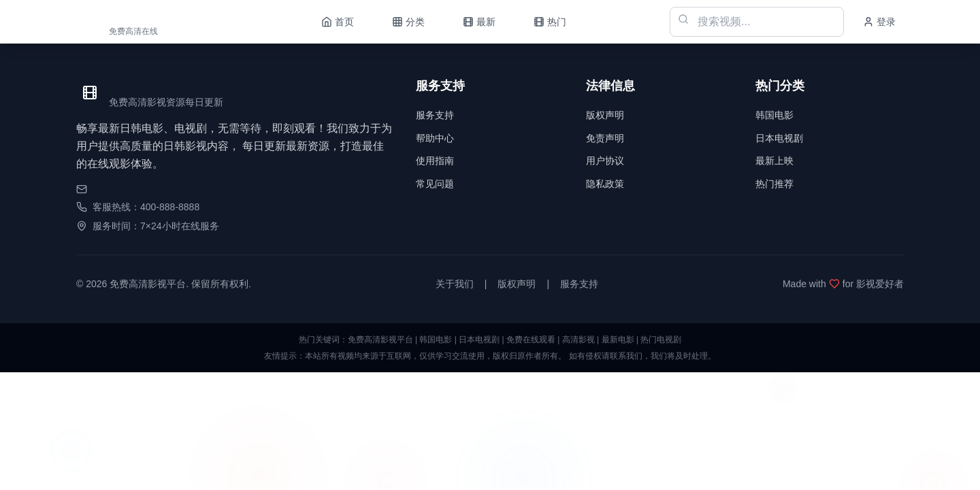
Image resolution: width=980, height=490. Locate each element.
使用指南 (435, 161)
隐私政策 (605, 184)
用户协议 (605, 161)
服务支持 (435, 115)
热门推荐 (774, 184)
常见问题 (435, 184)
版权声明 (605, 115)
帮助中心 (435, 138)
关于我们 (455, 284)
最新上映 (774, 161)
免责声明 (605, 138)
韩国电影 (774, 115)
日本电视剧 (779, 138)
